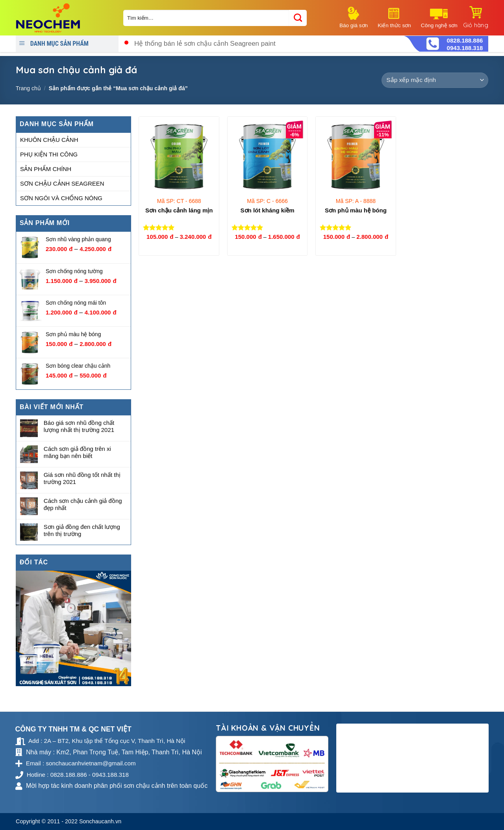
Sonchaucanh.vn (100, 821)
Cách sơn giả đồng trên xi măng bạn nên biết (77, 452)
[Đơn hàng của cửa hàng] (435, 80)
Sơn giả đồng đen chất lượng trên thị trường (82, 530)
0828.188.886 (465, 40)
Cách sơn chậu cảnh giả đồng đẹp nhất (83, 504)
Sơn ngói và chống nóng (61, 198)
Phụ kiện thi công (49, 154)
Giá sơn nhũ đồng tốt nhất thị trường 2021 (82, 478)
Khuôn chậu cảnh (49, 140)
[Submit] (298, 18)
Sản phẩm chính (46, 169)
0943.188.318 (465, 48)
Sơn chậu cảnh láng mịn (179, 210)
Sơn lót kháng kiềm (268, 210)
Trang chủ (28, 88)
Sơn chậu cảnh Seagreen (62, 183)
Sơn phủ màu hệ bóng (356, 210)
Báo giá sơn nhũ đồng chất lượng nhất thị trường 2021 (79, 427)
